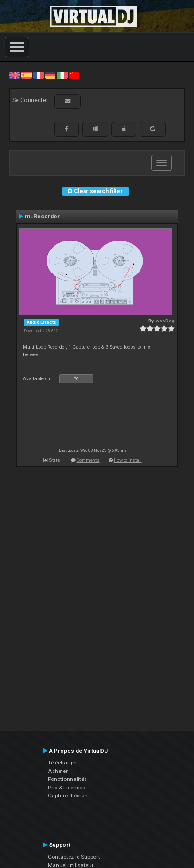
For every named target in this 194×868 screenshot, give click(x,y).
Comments (88, 460)
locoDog (165, 321)
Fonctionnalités (67, 779)
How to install (128, 460)
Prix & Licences (66, 788)
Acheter (58, 771)
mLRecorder (42, 217)
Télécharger (62, 763)
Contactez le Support (74, 857)
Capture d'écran (68, 796)
